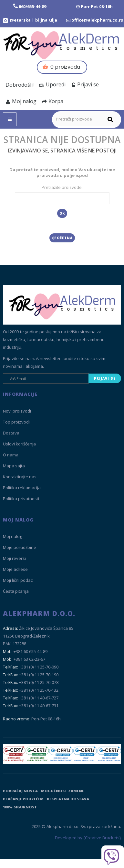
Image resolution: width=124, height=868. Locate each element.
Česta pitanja (16, 591)
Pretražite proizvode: (62, 187)
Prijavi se (85, 84)
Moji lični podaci (18, 580)
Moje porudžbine (20, 547)
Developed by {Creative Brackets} (88, 838)
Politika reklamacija (22, 488)
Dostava (11, 433)
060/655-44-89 (32, 6)
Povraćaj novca (20, 791)
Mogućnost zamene (62, 791)
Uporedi (52, 84)
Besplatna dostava (68, 799)
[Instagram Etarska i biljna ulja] (30, 20)
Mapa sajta (14, 466)
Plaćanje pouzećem (23, 799)
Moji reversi (14, 558)
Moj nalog (21, 101)
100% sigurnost (20, 807)
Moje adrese (15, 569)
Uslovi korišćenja (19, 444)
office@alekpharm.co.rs (97, 20)
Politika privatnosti (21, 499)
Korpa (52, 101)
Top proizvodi (16, 422)
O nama (11, 455)
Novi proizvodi (17, 411)
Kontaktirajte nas (20, 477)
